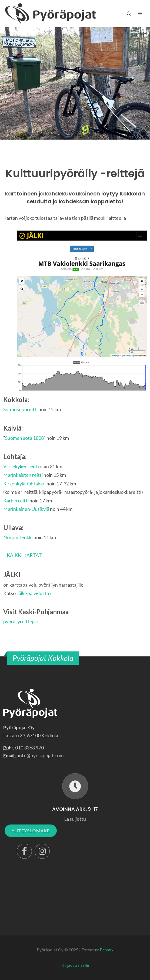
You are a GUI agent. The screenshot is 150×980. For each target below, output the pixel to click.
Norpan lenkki (18, 537)
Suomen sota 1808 (24, 438)
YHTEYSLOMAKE (31, 831)
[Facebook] (24, 851)
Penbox (107, 950)
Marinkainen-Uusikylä (26, 509)
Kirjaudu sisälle (75, 965)
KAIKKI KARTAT (24, 555)
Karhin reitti (16, 501)
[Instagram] (42, 851)
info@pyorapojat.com (41, 756)
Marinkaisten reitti (23, 475)
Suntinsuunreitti (20, 409)
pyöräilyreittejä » (21, 622)
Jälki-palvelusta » (34, 593)
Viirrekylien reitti (21, 466)
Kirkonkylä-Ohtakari (24, 484)
